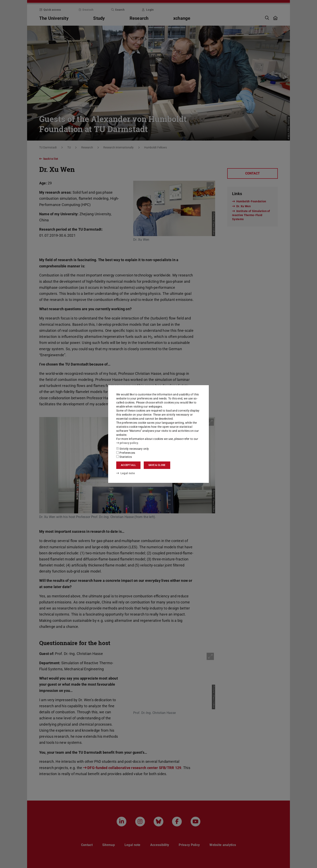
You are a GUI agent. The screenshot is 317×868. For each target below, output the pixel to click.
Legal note (126, 473)
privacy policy (127, 443)
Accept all (128, 465)
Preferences (126, 453)
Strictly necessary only (133, 449)
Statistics (124, 457)
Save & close (157, 465)
